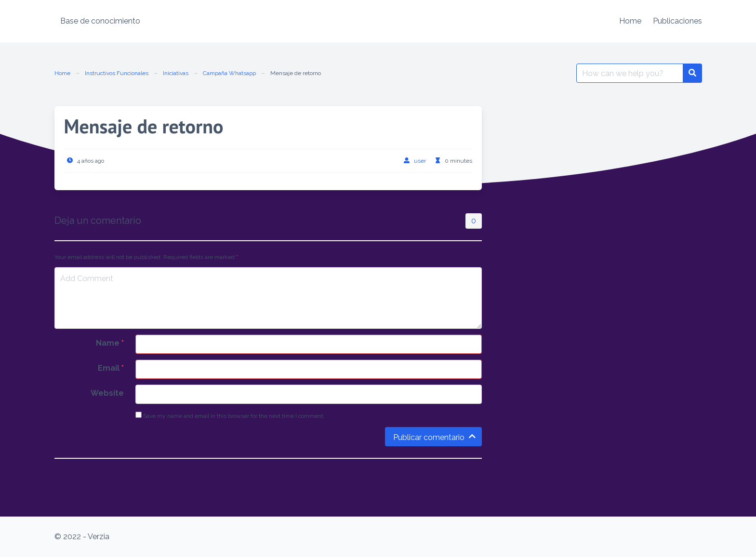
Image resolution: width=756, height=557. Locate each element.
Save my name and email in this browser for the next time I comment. (230, 415)
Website (107, 393)
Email (111, 368)
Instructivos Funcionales (117, 73)
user (420, 161)
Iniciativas (176, 73)
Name (110, 343)
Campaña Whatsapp (229, 73)
